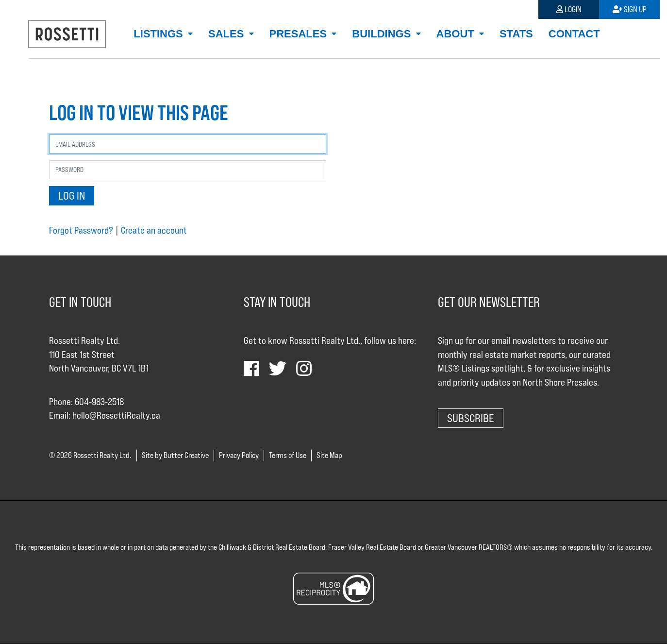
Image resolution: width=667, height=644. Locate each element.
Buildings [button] (383, 34)
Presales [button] (300, 34)
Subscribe (471, 418)
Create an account (154, 230)
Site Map (329, 455)
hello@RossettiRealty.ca (116, 415)
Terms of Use (288, 455)
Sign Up (630, 9)
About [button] (457, 34)
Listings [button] (160, 34)
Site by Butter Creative (175, 455)
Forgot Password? (81, 230)
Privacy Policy (239, 455)
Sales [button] (227, 34)
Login (569, 9)
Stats (516, 34)
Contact (574, 34)
